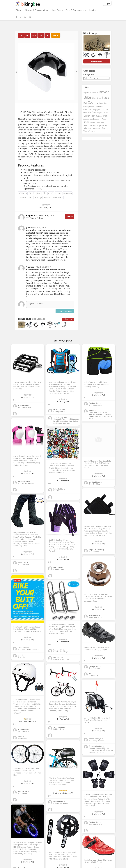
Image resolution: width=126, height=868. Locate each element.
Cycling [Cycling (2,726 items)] (93, 102)
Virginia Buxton (60, 727)
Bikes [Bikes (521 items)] (94, 98)
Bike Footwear (24, 564)
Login (107, 3)
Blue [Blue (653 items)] (85, 103)
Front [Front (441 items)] (97, 107)
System (47, 197)
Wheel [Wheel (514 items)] (106, 128)
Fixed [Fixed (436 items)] (105, 103)
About (92, 10)
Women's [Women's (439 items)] (92, 131)
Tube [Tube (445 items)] (85, 128)
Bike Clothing (94, 484)
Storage (38, 197)
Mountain (68, 193)
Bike (39, 193)
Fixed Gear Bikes (96, 617)
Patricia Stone (95, 403)
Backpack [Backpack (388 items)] (95, 93)
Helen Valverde (24, 481)
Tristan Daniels (95, 615)
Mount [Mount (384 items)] (105, 113)
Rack (31, 197)
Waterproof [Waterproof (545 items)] (98, 128)
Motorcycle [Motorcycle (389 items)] (98, 113)
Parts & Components (76, 10)
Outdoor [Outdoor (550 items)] (99, 116)
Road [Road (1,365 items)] (87, 122)
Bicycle (32, 193)
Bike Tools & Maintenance (29, 650)
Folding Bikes (59, 729)
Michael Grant (59, 410)
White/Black (58, 197)
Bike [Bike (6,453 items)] (87, 97)
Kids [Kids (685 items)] (106, 109)
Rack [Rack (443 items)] (104, 119)
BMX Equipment (24, 731)
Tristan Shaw (23, 405)
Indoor (58, 193)
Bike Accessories (96, 405)
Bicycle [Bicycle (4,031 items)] (104, 92)
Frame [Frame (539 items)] (92, 107)
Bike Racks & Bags (61, 652)
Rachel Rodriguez (96, 739)
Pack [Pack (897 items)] (106, 116)
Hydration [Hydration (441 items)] (100, 110)
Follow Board (68, 319)
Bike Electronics (60, 491)
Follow (70, 216)
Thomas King (23, 729)
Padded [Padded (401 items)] (86, 119)
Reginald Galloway (97, 550)
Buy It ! (56, 35)
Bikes (19, 10)
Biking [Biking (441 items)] (99, 98)
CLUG (51, 193)
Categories (89, 74)
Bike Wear (58, 10)
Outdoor (23, 197)
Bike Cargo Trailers (97, 741)
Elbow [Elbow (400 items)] (101, 103)
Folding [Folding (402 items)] (86, 107)
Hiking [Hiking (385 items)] (94, 110)
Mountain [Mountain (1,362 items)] (89, 116)
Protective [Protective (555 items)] (97, 119)
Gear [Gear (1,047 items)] (102, 106)
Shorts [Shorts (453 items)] (86, 125)
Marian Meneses (96, 482)
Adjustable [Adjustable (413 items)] (87, 93)
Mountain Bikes (24, 407)
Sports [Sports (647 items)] (101, 125)
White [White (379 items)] (85, 131)
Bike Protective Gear (26, 483)
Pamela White (59, 650)
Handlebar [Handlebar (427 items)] (87, 110)
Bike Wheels (23, 793)
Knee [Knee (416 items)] (85, 113)
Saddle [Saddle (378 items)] (93, 122)
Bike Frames (94, 552)
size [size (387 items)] (90, 125)
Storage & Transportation (37, 10)
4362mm (23, 193)
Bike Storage (38, 319)
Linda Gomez (23, 648)
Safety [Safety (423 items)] (98, 122)
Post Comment (65, 311)
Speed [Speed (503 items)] (95, 125)
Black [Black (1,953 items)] (105, 98)
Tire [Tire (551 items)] (106, 125)
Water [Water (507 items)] (90, 128)
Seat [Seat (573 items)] (103, 122)
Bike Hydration (59, 412)
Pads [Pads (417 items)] (91, 119)
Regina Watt (23, 562)
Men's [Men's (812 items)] (91, 112)
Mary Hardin (58, 567)
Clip (45, 193)
